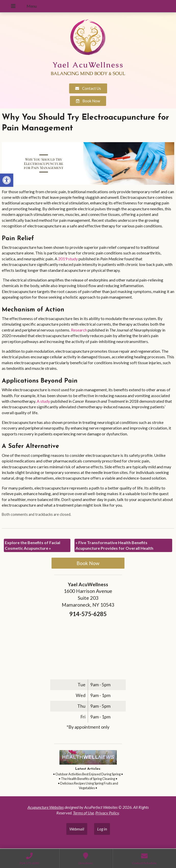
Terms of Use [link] (83, 813)
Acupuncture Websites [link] (46, 807)
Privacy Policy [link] (107, 813)
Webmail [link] (77, 829)
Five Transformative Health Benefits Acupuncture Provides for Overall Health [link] (114, 545)
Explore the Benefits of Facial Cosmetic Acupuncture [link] (33, 545)
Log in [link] (102, 829)
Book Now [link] (88, 563)
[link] (7, 180)
